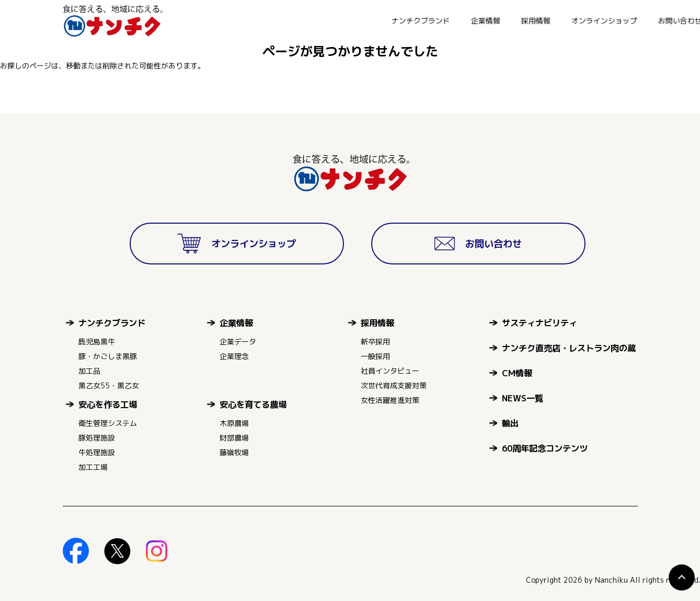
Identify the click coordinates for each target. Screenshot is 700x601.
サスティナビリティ (540, 323)
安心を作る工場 (108, 404)
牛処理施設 (97, 452)
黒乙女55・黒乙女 (109, 385)
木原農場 (234, 423)
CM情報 (517, 373)
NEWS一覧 (523, 398)
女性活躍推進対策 (390, 400)
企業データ (238, 342)
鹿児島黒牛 (97, 342)
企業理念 (234, 356)
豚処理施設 (97, 438)
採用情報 (414, 21)
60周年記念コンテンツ (545, 448)
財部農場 (234, 438)
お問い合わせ (558, 21)
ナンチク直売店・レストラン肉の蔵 (569, 348)
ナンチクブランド (299, 21)
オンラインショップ (482, 21)
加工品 (89, 371)
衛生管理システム (108, 423)
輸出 (510, 423)
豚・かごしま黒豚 (108, 356)
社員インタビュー (390, 371)
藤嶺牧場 (234, 452)
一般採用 (375, 356)
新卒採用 (375, 342)
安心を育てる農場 (253, 404)
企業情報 (363, 21)
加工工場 (93, 467)
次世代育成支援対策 (394, 385)
